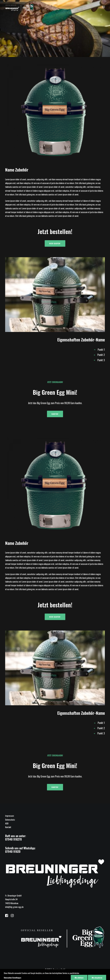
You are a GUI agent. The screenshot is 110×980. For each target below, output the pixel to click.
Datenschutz (10, 820)
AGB (7, 823)
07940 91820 (13, 851)
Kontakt (8, 827)
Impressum (10, 816)
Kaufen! (55, 414)
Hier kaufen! (55, 243)
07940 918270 (13, 839)
